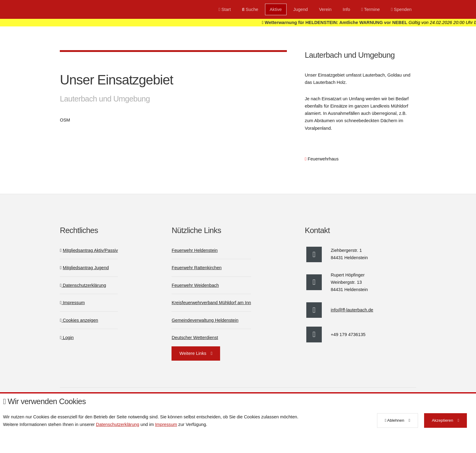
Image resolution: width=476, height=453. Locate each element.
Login (67, 338)
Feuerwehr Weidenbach (195, 285)
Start (225, 9)
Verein (325, 9)
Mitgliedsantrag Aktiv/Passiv (90, 250)
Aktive (276, 9)
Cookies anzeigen (79, 320)
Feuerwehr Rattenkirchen (197, 268)
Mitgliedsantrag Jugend (86, 268)
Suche (250, 9)
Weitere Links (193, 353)
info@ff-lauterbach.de (352, 310)
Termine (371, 9)
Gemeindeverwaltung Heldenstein (205, 320)
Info (346, 9)
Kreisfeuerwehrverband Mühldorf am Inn (211, 303)
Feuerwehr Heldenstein (195, 250)
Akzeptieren (442, 420)
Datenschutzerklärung (83, 285)
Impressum (72, 303)
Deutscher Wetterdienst (195, 338)
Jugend (301, 9)
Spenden (401, 9)
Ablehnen (394, 420)
